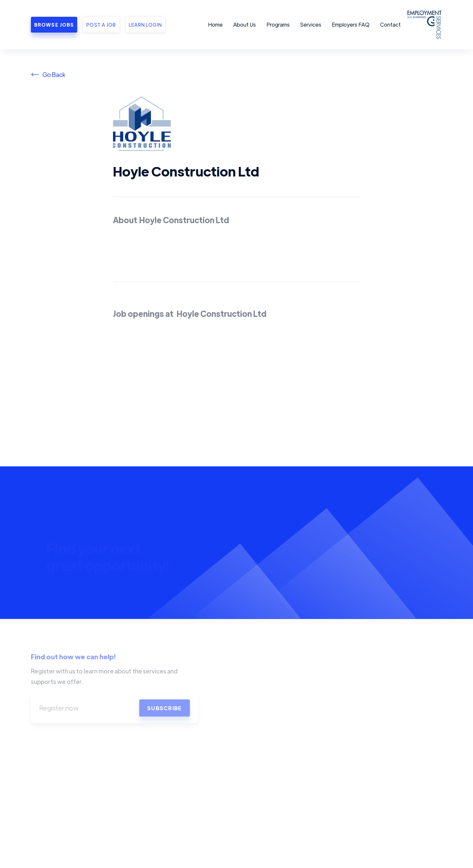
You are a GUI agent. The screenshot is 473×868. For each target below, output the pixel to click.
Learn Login (145, 25)
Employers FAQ (351, 24)
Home (215, 24)
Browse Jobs (54, 25)
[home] (423, 25)
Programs (278, 24)
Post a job (101, 25)
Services (311, 24)
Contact (390, 24)
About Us (245, 24)
